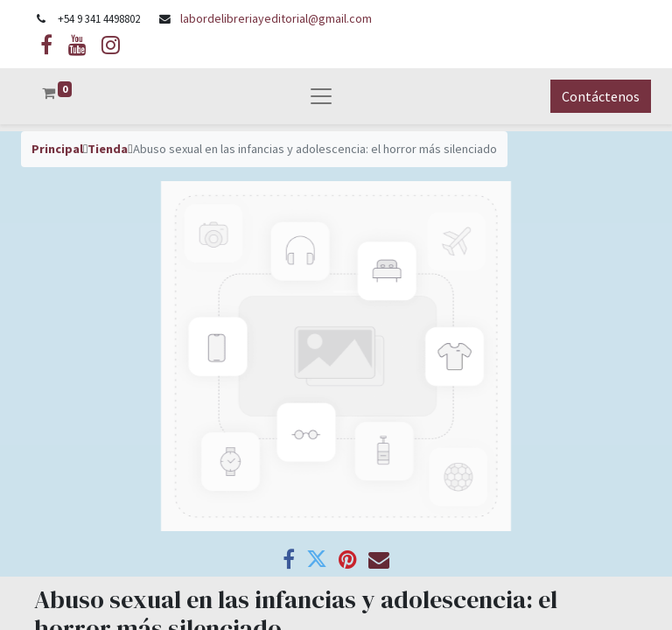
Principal (57, 149)
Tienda (108, 149)
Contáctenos (601, 96)
